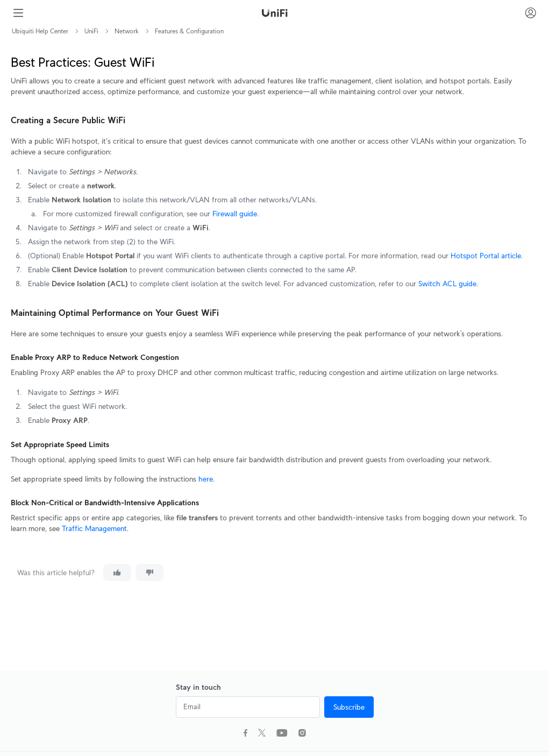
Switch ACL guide (447, 284)
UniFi (91, 31)
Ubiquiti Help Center (40, 31)
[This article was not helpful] (149, 573)
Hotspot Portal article (485, 256)
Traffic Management (94, 528)
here (206, 479)
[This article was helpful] (117, 573)
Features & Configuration (189, 31)
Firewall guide (235, 214)
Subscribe (349, 707)
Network (127, 31)
